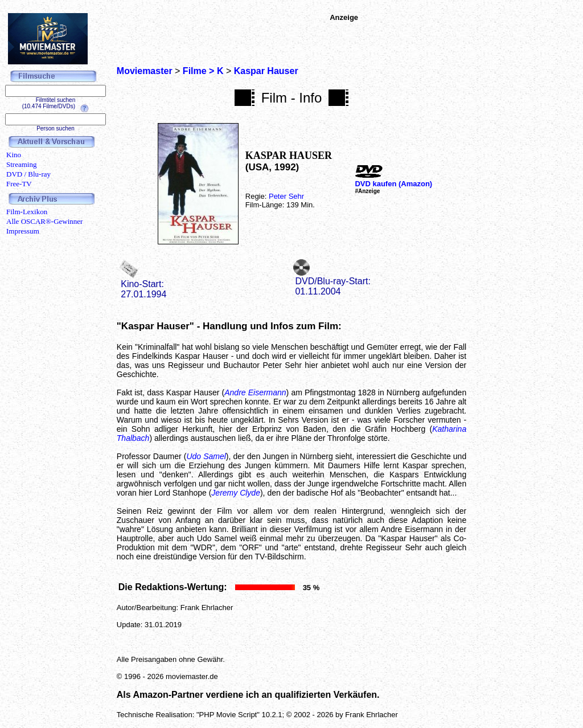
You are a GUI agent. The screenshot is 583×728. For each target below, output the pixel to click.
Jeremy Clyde (236, 493)
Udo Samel (206, 456)
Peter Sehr (286, 196)
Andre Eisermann (255, 392)
